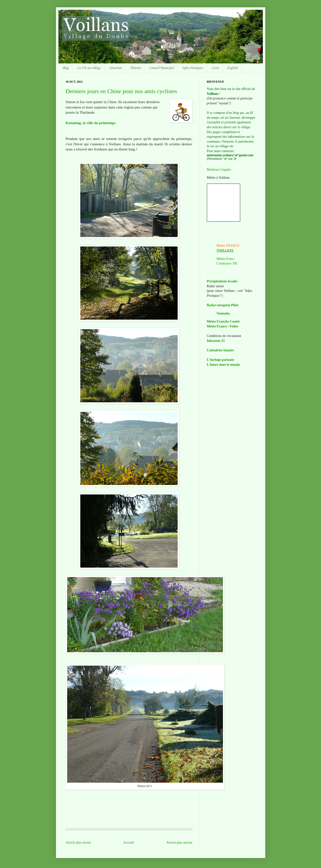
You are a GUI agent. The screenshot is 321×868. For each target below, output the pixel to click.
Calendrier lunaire (220, 350)
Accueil (129, 843)
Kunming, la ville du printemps (91, 123)
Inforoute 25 (216, 341)
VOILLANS (225, 251)
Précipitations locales (222, 281)
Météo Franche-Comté (223, 321)
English (232, 68)
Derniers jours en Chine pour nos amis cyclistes (121, 91)
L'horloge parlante (220, 360)
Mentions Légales (219, 170)
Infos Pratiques (193, 68)
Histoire (135, 68)
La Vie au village (89, 68)
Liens (215, 68)
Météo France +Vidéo (223, 326)
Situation (115, 68)
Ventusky (223, 313)
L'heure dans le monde (223, 365)
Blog (65, 68)
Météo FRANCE (228, 246)
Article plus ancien (179, 843)
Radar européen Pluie (223, 305)
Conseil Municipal (161, 68)
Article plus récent (78, 843)
